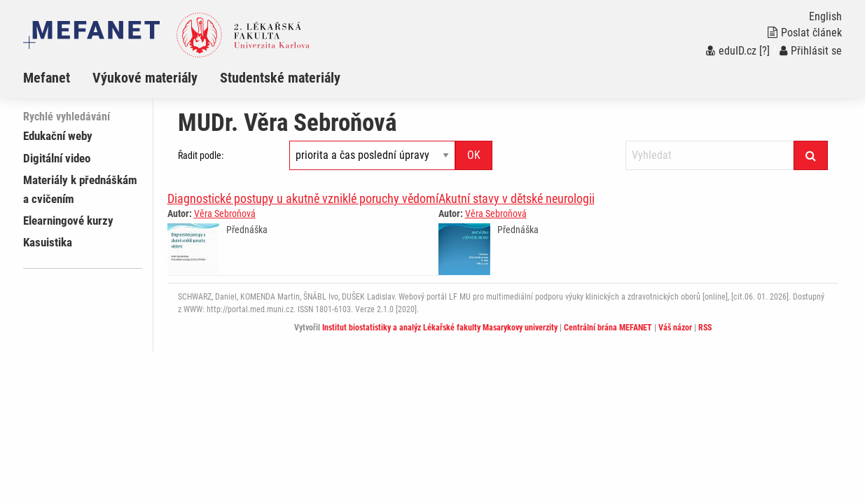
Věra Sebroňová (225, 213)
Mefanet (47, 78)
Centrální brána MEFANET (608, 328)
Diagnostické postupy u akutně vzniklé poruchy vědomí (303, 198)
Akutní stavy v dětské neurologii (517, 198)
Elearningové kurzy (68, 220)
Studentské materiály (280, 78)
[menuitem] (58, 78)
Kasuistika (48, 242)
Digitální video (57, 158)
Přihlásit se (811, 51)
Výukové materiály (145, 78)
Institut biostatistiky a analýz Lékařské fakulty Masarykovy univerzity (440, 328)
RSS (705, 328)
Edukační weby (58, 136)
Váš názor (675, 328)
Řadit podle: (201, 155)
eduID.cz (731, 51)
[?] (764, 51)
